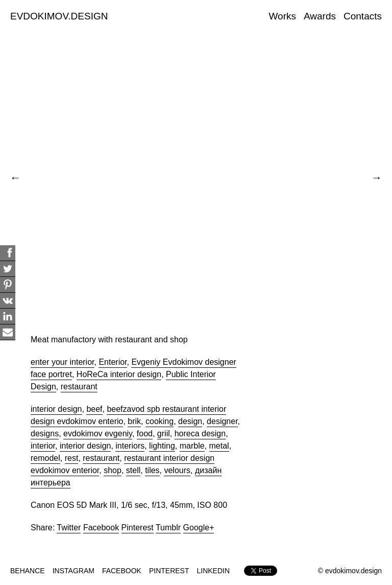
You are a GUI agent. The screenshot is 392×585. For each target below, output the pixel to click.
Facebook (101, 528)
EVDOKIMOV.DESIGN (59, 16)
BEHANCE (28, 571)
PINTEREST (169, 571)
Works (283, 16)
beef (94, 409)
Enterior (113, 362)
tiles (152, 470)
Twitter (69, 528)
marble (192, 446)
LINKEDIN (214, 571)
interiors (130, 446)
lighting (162, 446)
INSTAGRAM (73, 571)
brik (134, 421)
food (145, 434)
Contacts (363, 16)
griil (164, 434)
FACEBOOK (122, 571)
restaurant (79, 387)
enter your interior (63, 362)
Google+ (199, 528)
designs (45, 434)
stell (133, 470)
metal (219, 446)
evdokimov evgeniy (98, 434)
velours (177, 470)
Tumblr (168, 528)
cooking (160, 421)
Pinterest (138, 528)
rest (72, 458)
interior (43, 446)
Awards (320, 16)
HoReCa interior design (119, 374)
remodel (45, 458)
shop (113, 470)
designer (222, 421)
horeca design (200, 434)
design (190, 421)
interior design (56, 409)
